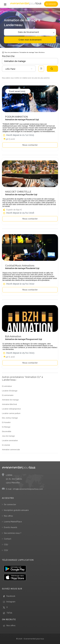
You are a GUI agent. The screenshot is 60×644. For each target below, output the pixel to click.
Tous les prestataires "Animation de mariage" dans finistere (23, 52)
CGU (6, 545)
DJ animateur (7, 386)
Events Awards (11, 527)
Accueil (5, 12)
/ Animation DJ (13, 12)
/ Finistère (47, 12)
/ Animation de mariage (27, 12)
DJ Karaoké (6, 422)
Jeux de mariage (8, 436)
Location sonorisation (10, 441)
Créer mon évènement (30, 40)
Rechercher (52, 69)
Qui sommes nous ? (13, 533)
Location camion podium (11, 413)
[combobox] (19, 69)
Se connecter (51, 4)
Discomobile (7, 432)
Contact (8, 539)
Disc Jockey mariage (10, 418)
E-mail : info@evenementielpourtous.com (24, 489)
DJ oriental (6, 445)
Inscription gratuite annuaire (16, 510)
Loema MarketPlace (13, 522)
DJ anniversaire (8, 395)
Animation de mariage (10, 400)
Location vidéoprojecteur (11, 409)
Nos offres (8, 516)
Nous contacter (30, 145)
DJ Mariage (6, 427)
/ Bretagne (39, 12)
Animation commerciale (11, 450)
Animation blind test (9, 404)
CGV (6, 550)
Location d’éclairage (10, 391)
